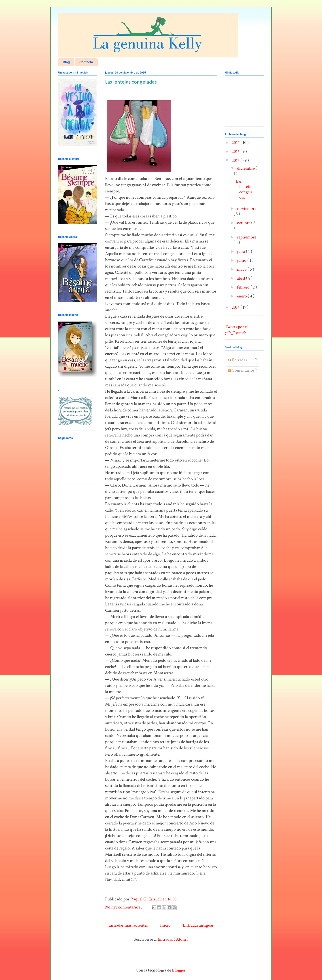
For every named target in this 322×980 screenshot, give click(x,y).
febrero (244, 287)
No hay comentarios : (124, 907)
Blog (66, 62)
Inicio (165, 925)
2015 (236, 160)
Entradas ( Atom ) (173, 939)
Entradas (237, 360)
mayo (242, 269)
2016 (236, 152)
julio (241, 251)
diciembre (246, 168)
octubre (244, 223)
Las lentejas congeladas (131, 82)
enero (242, 296)
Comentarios (241, 370)
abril (241, 278)
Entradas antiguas (198, 925)
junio (242, 260)
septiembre (247, 237)
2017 (236, 143)
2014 (236, 307)
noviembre (247, 209)
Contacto (86, 62)
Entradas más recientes (128, 925)
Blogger (179, 970)
